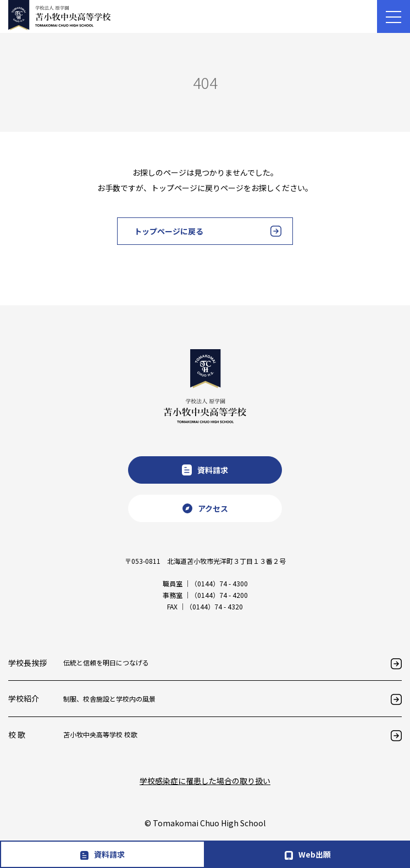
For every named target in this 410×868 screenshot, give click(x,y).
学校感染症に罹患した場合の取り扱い (205, 781)
